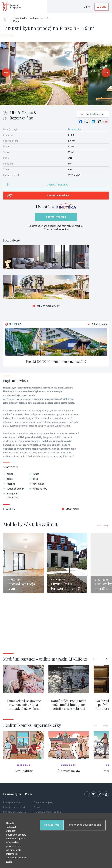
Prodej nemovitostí (13, 802)
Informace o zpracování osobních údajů (17, 858)
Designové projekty (44, 802)
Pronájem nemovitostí (14, 807)
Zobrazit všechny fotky (46, 306)
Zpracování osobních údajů (47, 812)
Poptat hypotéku (56, 217)
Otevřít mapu (70, 509)
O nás (37, 807)
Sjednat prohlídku (58, 196)
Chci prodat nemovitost (15, 812)
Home (6, 18)
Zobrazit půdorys (58, 185)
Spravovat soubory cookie (85, 825)
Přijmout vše (52, 825)
